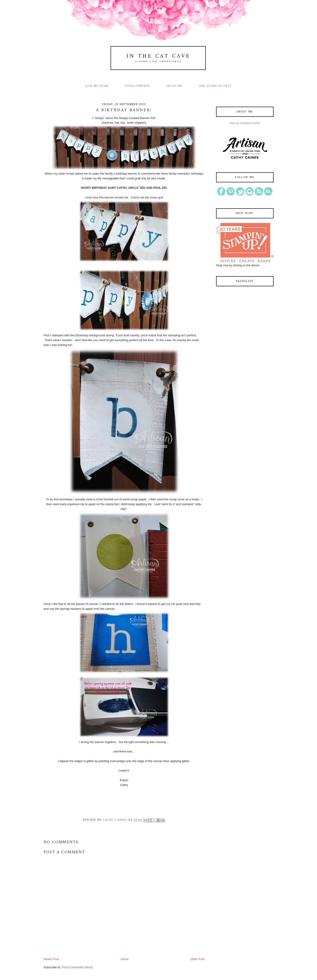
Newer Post (51, 959)
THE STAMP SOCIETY (215, 86)
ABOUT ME (174, 86)
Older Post (197, 959)
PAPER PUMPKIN (137, 86)
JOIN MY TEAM (97, 86)
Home (125, 959)
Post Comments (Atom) (77, 967)
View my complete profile (245, 123)
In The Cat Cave (158, 56)
